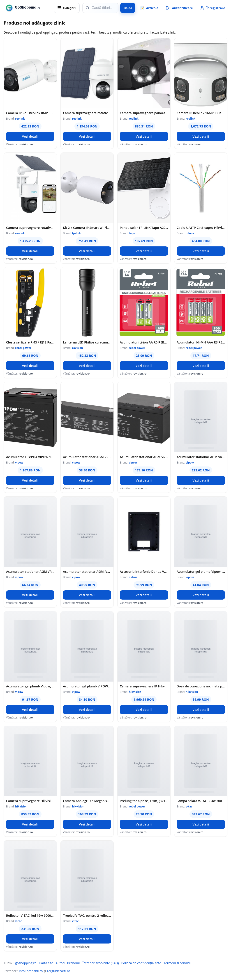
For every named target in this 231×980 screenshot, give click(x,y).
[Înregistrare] (212, 8)
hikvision (135, 692)
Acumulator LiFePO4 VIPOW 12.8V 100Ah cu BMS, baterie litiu (30, 457)
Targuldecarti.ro (58, 971)
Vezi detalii (30, 136)
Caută (128, 8)
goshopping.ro (26, 963)
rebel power (23, 348)
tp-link (76, 233)
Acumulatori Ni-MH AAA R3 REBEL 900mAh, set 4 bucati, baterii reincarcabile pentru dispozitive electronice (201, 342)
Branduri (74, 963)
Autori (60, 963)
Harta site (46, 963)
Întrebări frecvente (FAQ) (101, 963)
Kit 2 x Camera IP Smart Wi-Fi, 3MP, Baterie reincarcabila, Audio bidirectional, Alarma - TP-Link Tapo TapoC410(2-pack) (87, 228)
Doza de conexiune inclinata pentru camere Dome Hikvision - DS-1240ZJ (201, 686)
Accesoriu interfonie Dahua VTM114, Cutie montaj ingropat (144, 572)
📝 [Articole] (149, 8)
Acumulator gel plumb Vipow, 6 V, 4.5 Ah (201, 572)
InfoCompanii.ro (31, 971)
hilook (190, 233)
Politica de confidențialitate (141, 963)
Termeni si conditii (177, 963)
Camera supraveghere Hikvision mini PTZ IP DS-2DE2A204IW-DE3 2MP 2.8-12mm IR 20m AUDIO (30, 801)
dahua (133, 577)
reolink (20, 119)
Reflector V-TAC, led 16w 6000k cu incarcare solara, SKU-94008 (30, 915)
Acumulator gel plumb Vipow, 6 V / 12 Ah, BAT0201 (30, 686)
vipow (19, 463)
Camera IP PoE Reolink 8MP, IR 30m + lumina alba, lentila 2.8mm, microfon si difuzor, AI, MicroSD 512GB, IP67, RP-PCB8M (30, 113)
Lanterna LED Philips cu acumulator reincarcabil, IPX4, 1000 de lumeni (87, 342)
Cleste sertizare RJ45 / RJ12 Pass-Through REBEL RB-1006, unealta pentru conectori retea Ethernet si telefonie (30, 342)
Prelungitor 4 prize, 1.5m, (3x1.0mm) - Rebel (144, 801)
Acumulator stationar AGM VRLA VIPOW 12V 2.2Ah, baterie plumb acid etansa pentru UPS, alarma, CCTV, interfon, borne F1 (87, 457)
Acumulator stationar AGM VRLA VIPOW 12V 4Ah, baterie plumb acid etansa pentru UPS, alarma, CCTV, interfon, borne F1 (30, 572)
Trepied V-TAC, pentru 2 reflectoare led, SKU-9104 (87, 915)
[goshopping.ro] (27, 8)
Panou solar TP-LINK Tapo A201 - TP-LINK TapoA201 (144, 228)
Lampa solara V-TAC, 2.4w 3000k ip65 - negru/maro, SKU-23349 (201, 801)
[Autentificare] (179, 8)
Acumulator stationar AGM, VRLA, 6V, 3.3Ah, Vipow (87, 572)
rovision (77, 348)
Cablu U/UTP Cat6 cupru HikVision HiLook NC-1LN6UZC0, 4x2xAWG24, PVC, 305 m (201, 228)
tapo (132, 233)
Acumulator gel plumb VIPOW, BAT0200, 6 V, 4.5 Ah (87, 686)
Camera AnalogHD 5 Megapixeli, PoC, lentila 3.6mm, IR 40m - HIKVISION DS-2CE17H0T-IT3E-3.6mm (87, 801)
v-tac (189, 806)
